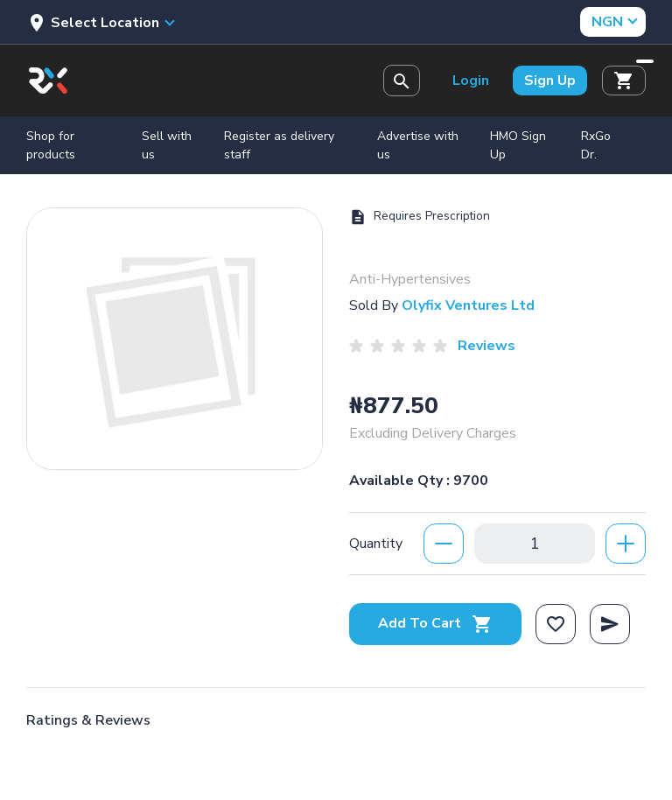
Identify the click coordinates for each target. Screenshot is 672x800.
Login (471, 81)
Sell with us (167, 145)
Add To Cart (435, 623)
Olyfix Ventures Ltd (468, 305)
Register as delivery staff (279, 145)
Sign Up (550, 81)
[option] (175, 339)
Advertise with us (418, 145)
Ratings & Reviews (88, 720)
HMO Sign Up (518, 145)
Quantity (376, 544)
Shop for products (51, 145)
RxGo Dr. (596, 145)
